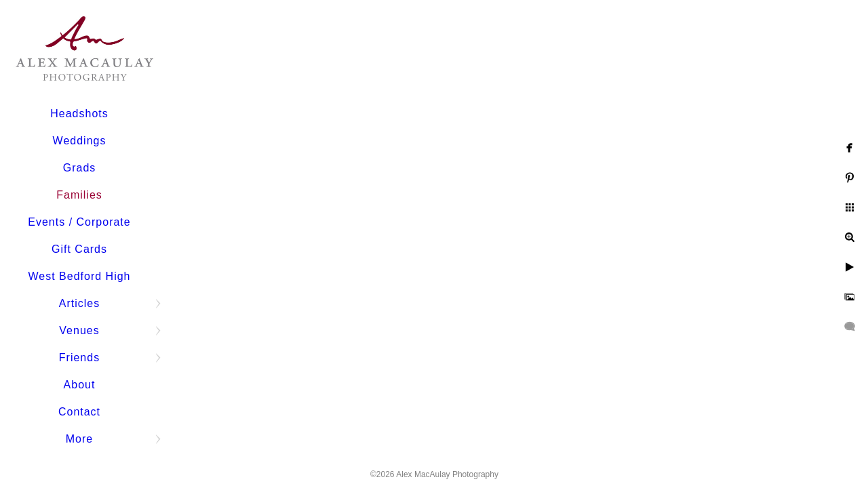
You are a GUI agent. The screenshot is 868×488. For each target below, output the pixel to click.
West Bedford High (80, 276)
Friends (79, 358)
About (80, 385)
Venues (79, 330)
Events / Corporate (79, 222)
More (79, 439)
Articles (79, 303)
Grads (80, 168)
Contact (79, 412)
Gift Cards (79, 249)
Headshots (79, 114)
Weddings (80, 141)
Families (79, 195)
